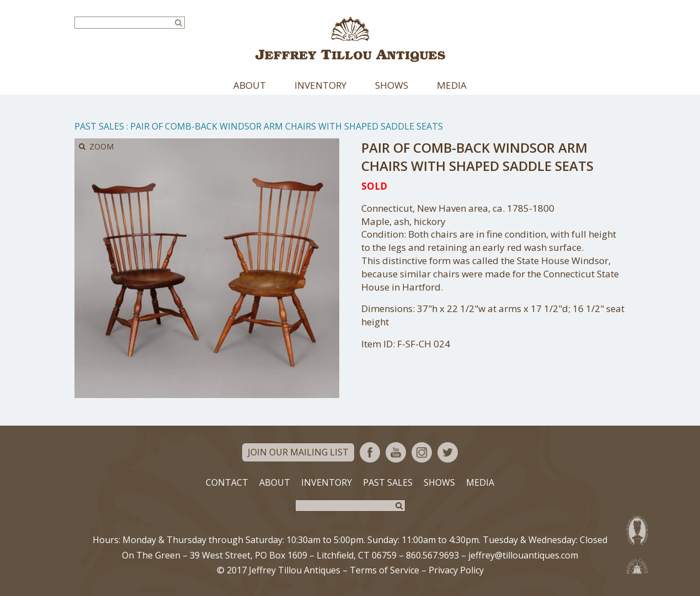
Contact (227, 482)
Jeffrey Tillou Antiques (350, 39)
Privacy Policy (456, 570)
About (250, 85)
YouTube (396, 452)
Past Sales (99, 126)
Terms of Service (384, 570)
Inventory (320, 85)
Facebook (370, 452)
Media (452, 85)
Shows (392, 85)
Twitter (448, 452)
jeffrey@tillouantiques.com (523, 555)
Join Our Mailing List (298, 452)
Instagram (422, 452)
